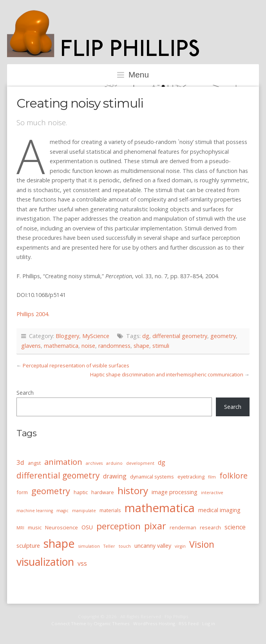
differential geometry (180, 336)
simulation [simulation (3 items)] (89, 546)
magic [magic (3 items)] (62, 511)
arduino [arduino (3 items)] (114, 463)
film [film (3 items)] (212, 477)
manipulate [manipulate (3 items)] (84, 511)
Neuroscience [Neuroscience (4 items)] (62, 527)
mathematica (61, 346)
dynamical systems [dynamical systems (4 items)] (152, 477)
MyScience (96, 336)
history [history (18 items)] (133, 490)
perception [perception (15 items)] (119, 526)
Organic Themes (112, 623)
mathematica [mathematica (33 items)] (160, 508)
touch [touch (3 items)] (125, 546)
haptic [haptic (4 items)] (81, 492)
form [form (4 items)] (22, 492)
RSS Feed (189, 623)
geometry (223, 336)
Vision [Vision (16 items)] (202, 544)
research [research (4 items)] (210, 527)
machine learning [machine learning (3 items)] (35, 511)
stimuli (161, 346)
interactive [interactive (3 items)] (212, 493)
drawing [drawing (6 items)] (115, 476)
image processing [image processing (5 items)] (175, 492)
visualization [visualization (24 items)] (45, 562)
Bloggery (67, 336)
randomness (114, 346)
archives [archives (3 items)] (94, 463)
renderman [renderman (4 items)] (183, 527)
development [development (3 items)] (140, 463)
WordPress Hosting (154, 623)
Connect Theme (69, 623)
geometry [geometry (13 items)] (51, 491)
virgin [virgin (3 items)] (180, 546)
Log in (209, 623)
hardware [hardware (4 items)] (103, 492)
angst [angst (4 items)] (34, 463)
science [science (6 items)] (235, 527)
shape (141, 346)
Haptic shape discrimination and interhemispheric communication (167, 374)
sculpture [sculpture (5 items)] (28, 546)
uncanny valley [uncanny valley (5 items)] (153, 546)
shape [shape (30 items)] (59, 543)
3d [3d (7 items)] (20, 462)
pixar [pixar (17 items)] (155, 526)
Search (25, 393)
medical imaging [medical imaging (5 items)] (219, 510)
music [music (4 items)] (35, 527)
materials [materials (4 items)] (110, 510)
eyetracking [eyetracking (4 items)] (191, 477)
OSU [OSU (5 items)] (87, 527)
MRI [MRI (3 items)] (20, 528)
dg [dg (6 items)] (162, 462)
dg (146, 336)
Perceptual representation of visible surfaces (76, 365)
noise (88, 346)
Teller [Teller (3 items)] (109, 546)
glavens (31, 346)
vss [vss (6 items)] (82, 563)
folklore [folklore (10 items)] (233, 476)
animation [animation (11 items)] (63, 462)
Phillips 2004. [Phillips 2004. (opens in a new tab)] (33, 314)
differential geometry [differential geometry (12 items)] (58, 475)
